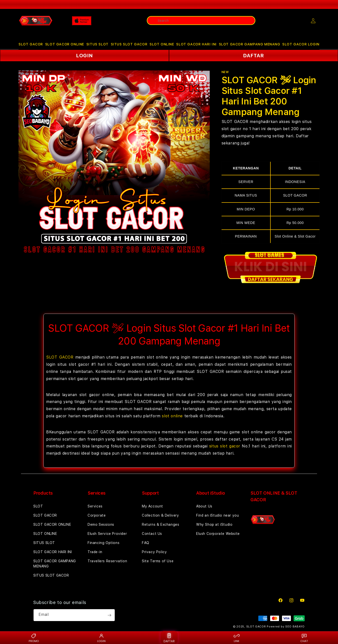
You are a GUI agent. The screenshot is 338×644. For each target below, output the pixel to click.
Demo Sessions (101, 524)
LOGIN (84, 56)
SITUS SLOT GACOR (129, 44)
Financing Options (103, 543)
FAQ (146, 543)
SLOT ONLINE (162, 44)
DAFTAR (253, 56)
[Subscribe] (109, 615)
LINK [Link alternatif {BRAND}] (237, 638)
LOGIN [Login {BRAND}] (101, 638)
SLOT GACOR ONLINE (65, 44)
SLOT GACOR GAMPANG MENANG (250, 44)
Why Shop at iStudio (214, 524)
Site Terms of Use (158, 561)
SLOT (38, 506)
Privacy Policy (154, 552)
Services (95, 506)
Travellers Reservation (107, 561)
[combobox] (201, 20)
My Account (152, 506)
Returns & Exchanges (160, 524)
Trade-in (95, 552)
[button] (31, 44)
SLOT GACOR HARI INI (196, 44)
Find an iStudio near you (217, 515)
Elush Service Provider (107, 534)
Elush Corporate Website (218, 534)
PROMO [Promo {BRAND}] (34, 638)
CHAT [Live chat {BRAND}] (304, 638)
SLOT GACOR (31, 44)
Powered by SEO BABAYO (286, 627)
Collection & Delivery (160, 515)
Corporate (97, 515)
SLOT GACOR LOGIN (301, 44)
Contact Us (152, 534)
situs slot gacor (225, 446)
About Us (204, 506)
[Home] (36, 21)
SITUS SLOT (97, 44)
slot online (172, 416)
